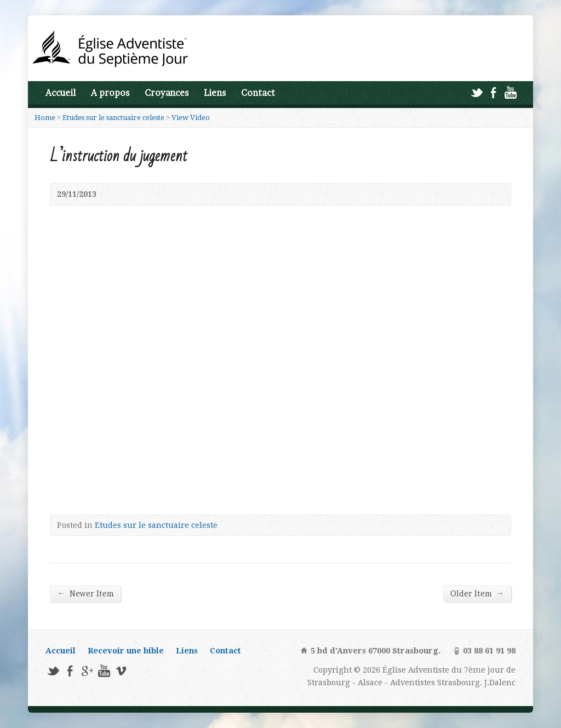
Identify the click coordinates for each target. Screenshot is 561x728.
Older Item (477, 593)
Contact (258, 93)
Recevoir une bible (126, 651)
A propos (110, 93)
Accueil (61, 93)
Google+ (87, 671)
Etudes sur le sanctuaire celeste (113, 118)
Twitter (476, 92)
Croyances (167, 93)
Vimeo (121, 671)
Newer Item (85, 593)
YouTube (510, 92)
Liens (215, 93)
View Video (191, 118)
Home (45, 118)
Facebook (493, 92)
